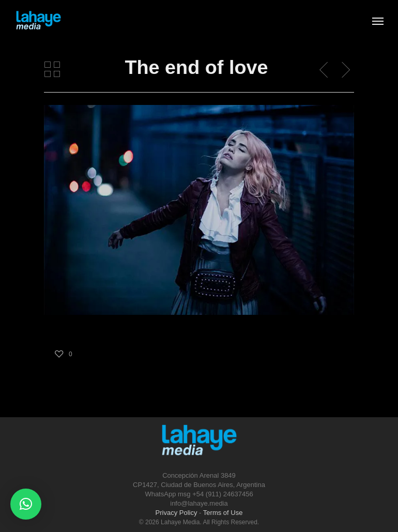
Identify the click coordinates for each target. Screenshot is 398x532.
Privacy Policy (177, 513)
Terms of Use (223, 513)
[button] (26, 504)
